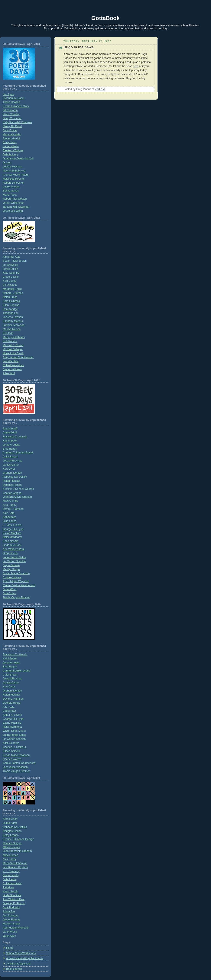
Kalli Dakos (9, 281)
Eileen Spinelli (11, 751)
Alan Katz (9, 513)
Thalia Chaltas (11, 102)
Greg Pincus (10, 553)
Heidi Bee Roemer (14, 179)
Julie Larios (10, 521)
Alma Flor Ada (11, 257)
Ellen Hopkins (11, 305)
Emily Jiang (10, 142)
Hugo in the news (79, 47)
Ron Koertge (10, 309)
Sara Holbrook (11, 301)
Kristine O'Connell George (18, 489)
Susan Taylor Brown (15, 261)
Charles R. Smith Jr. (15, 747)
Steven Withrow (12, 369)
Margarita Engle (12, 289)
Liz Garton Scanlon (14, 561)
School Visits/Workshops (21, 953)
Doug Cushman (12, 118)
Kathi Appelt (10, 441)
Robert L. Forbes (13, 293)
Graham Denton (12, 473)
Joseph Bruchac (12, 461)
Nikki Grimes (10, 501)
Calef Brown (10, 457)
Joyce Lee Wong (13, 211)
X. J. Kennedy (11, 871)
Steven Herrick (12, 139)
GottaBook (106, 18)
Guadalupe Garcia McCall (18, 159)
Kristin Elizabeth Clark (16, 106)
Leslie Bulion (10, 269)
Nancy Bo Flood (12, 126)
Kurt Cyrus (9, 469)
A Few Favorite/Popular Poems (25, 958)
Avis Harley (10, 505)
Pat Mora (8, 887)
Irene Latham (11, 146)
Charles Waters (12, 577)
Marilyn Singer (11, 569)
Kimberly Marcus (13, 321)
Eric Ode (8, 333)
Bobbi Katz (9, 517)
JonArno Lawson (13, 317)
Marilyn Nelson (12, 329)
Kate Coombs (11, 273)
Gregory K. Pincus (14, 903)
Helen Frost (10, 297)
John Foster (10, 130)
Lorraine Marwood (14, 325)
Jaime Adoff (10, 433)
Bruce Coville (11, 277)
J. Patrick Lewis (12, 525)
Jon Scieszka (11, 916)
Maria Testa (10, 195)
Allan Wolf (9, 373)
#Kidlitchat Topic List (18, 964)
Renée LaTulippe (13, 150)
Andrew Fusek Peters (16, 175)
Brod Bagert (10, 449)
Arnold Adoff (10, 429)
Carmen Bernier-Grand (16, 671)
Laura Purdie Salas (14, 557)
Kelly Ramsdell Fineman (17, 122)
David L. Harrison (13, 509)
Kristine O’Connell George (18, 839)
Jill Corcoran (10, 110)
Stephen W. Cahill (13, 98)
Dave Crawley (11, 114)
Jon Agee (8, 94)
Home (10, 948)
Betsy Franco (11, 835)
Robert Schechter (13, 183)
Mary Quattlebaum (14, 337)
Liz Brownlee (10, 265)
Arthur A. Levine (12, 715)
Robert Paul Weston (15, 199)
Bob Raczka (10, 341)
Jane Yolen (9, 593)
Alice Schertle (11, 743)
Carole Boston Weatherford (19, 585)
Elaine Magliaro (12, 533)
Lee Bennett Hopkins (15, 867)
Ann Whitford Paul (14, 549)
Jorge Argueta (11, 445)
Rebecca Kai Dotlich (15, 477)
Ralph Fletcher (12, 481)
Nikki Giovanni (11, 847)
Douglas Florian (12, 485)
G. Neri (7, 163)
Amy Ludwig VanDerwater (18, 357)
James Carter (11, 465)
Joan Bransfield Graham (17, 497)
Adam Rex (9, 911)
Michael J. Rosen (13, 345)
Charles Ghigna (12, 493)
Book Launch (14, 969)
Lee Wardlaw (11, 361)
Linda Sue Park (12, 545)
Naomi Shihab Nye (14, 171)
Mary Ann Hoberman (15, 863)
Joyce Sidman (11, 565)
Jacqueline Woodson (15, 767)
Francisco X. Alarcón (15, 437)
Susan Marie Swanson (16, 573)
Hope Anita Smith (13, 353)
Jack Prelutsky (11, 907)
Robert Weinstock (13, 365)
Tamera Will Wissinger (16, 207)
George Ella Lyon (13, 529)
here (136, 66)
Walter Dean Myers (14, 731)
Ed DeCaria (10, 285)
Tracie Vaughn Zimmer (16, 597)
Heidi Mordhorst (12, 537)
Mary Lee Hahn (12, 134)
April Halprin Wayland (16, 581)
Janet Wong (10, 589)
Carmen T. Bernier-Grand (18, 453)
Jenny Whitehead (13, 203)
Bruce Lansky (11, 875)
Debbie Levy (10, 154)
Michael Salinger (13, 349)
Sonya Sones (11, 191)
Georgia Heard (12, 703)
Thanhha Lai (10, 313)
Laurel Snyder (11, 187)
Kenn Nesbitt (10, 541)
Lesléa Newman (12, 167)
